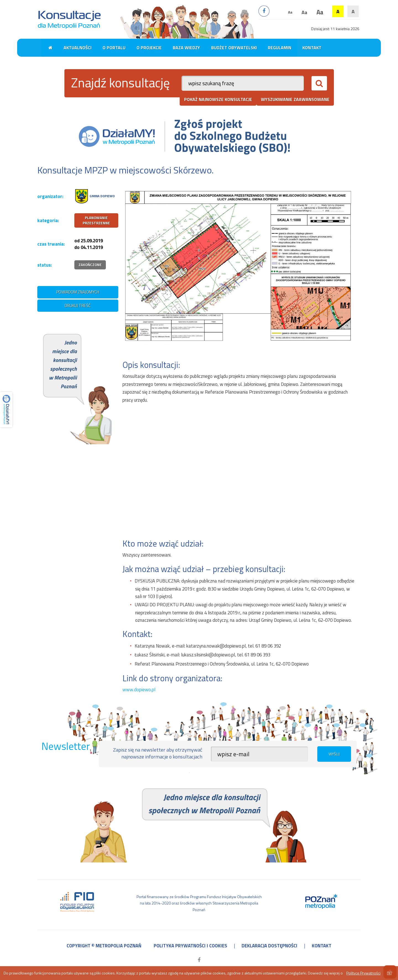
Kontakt (312, 48)
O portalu (114, 48)
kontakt (322, 946)
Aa (290, 12)
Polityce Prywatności (363, 973)
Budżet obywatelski (234, 48)
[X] (389, 973)
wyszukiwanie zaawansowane (295, 99)
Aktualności (78, 48)
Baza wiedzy (186, 48)
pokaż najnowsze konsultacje (218, 99)
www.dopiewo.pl (139, 690)
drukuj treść (78, 306)
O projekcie (149, 48)
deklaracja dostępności (269, 946)
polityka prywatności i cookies (190, 946)
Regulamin (280, 48)
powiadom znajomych (78, 292)
